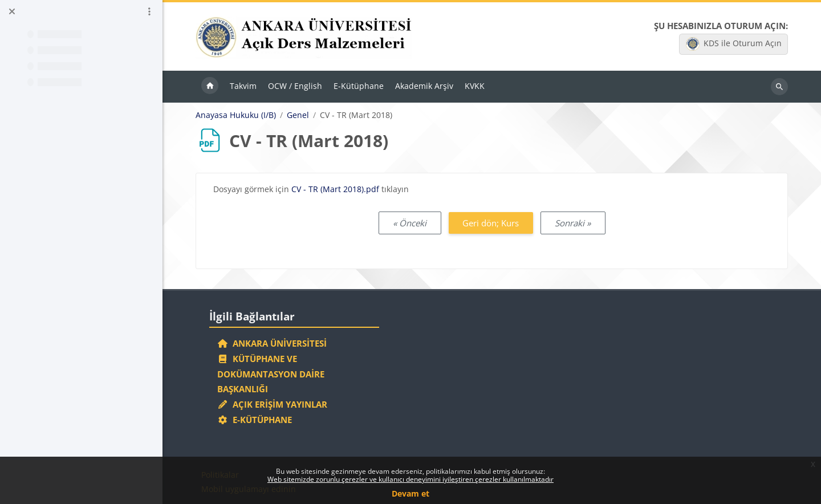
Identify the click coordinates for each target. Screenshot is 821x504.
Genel (298, 115)
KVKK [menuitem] (475, 86)
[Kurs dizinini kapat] (12, 11)
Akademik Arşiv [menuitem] (424, 86)
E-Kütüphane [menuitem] (359, 86)
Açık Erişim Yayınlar (273, 404)
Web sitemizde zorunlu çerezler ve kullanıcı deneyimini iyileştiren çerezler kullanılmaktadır (410, 479)
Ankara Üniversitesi (272, 343)
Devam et (410, 493)
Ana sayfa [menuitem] (210, 87)
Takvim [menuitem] (243, 86)
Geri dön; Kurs (491, 223)
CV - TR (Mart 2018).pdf (335, 189)
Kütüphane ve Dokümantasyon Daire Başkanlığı (271, 374)
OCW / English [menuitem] (295, 86)
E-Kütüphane (255, 420)
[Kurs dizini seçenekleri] (149, 11)
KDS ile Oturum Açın (734, 44)
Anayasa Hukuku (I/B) (236, 115)
